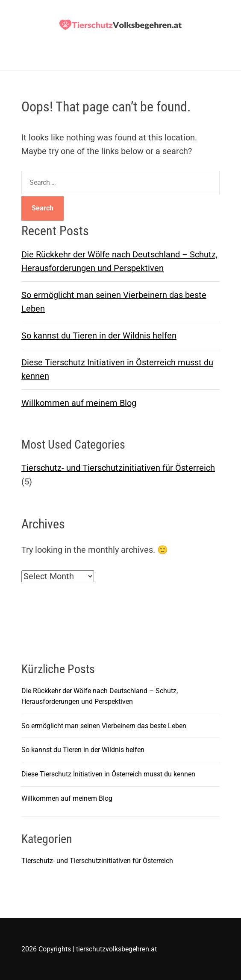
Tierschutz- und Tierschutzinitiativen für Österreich (118, 468)
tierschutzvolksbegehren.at (116, 949)
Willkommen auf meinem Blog (79, 403)
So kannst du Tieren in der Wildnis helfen (99, 335)
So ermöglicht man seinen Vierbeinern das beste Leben (104, 726)
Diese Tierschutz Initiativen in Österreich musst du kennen (108, 774)
